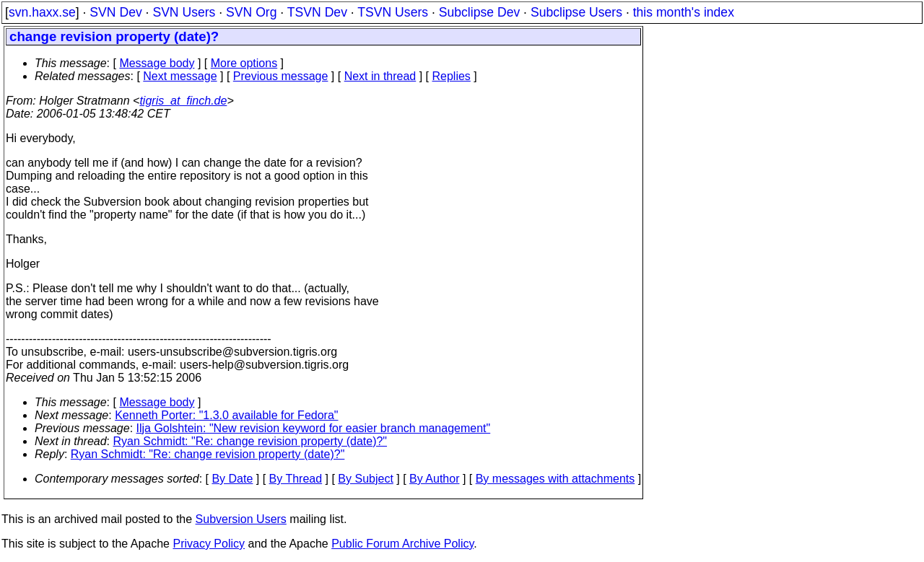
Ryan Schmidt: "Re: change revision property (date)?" (250, 441)
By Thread (296, 479)
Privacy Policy (209, 544)
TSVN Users (393, 12)
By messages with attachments (555, 479)
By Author (434, 479)
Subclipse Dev (479, 12)
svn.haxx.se (42, 12)
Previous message (281, 76)
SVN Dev (115, 12)
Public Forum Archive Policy (402, 544)
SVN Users (184, 12)
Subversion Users (241, 519)
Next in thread (380, 76)
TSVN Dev (317, 12)
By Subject (365, 479)
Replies (452, 76)
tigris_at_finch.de (183, 101)
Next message (180, 76)
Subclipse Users (576, 12)
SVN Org (251, 12)
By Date (232, 479)
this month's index (684, 12)
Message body (157, 63)
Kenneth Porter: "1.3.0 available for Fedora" (226, 415)
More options (244, 63)
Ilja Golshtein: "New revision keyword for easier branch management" (314, 428)
